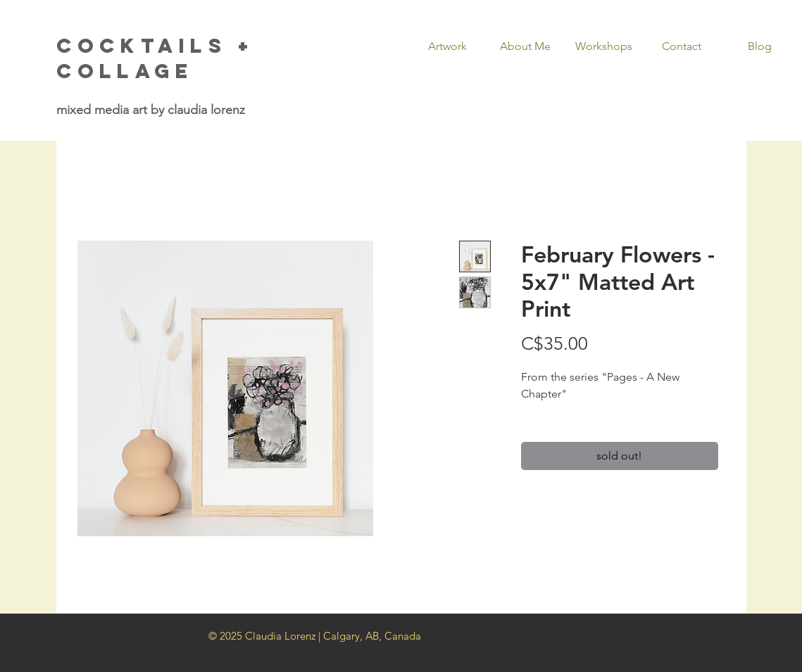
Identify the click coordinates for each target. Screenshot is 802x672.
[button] (447, 46)
